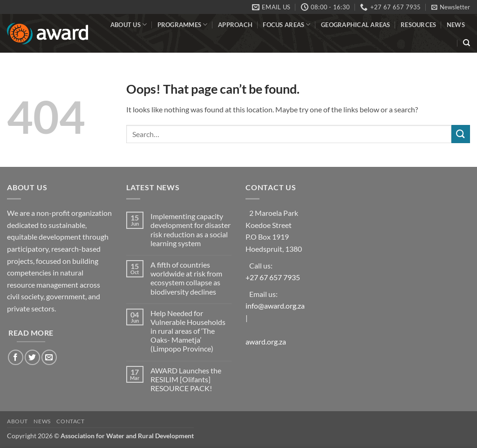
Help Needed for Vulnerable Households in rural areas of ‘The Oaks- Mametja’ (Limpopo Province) (188, 331)
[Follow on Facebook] (16, 357)
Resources (418, 25)
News (456, 25)
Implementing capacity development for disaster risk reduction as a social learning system (191, 230)
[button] (451, 7)
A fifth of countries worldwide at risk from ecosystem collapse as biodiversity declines (186, 278)
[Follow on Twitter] (32, 357)
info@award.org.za (275, 306)
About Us (129, 24)
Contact (70, 421)
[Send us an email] (49, 357)
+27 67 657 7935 (273, 277)
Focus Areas (286, 24)
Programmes (183, 24)
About (17, 421)
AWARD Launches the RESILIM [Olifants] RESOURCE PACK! (186, 379)
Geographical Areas (356, 25)
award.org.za (266, 341)
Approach (235, 25)
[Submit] (461, 134)
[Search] (467, 43)
